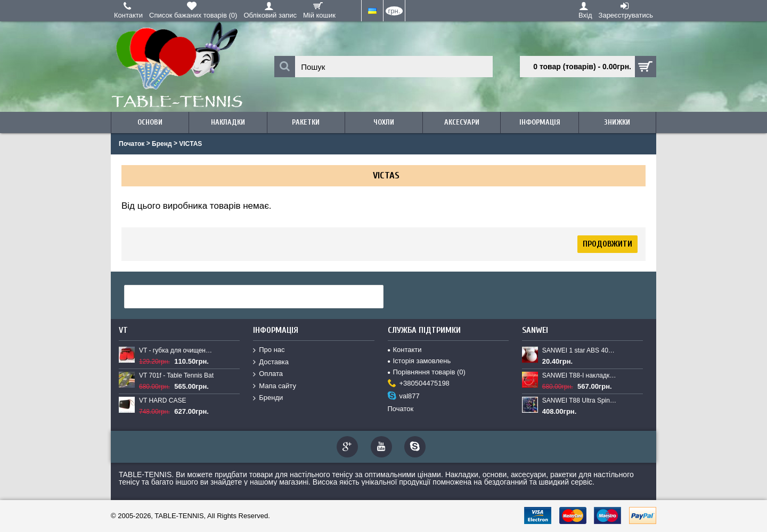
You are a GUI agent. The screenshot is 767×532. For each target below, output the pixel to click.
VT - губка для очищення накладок (177, 350)
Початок (132, 144)
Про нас (269, 350)
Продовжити (607, 244)
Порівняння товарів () (427, 372)
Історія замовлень (419, 361)
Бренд (162, 144)
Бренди (268, 398)
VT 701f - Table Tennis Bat (176, 375)
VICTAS (190, 144)
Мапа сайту (275, 386)
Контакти (405, 350)
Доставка (271, 362)
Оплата (268, 374)
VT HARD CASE (162, 400)
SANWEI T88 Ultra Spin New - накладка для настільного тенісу (580, 400)
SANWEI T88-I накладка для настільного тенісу (580, 375)
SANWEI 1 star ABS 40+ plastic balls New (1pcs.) (580, 350)
